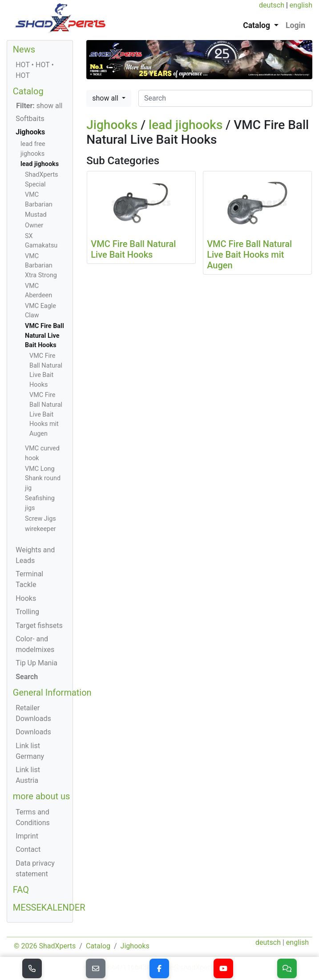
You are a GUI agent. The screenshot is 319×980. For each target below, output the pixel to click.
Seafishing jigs (40, 503)
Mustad (36, 215)
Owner (34, 225)
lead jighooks (186, 125)
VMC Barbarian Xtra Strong (41, 266)
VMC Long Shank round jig (43, 478)
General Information (52, 692)
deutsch (272, 5)
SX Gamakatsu (41, 241)
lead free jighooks (33, 149)
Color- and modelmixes (35, 644)
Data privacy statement (35, 869)
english (301, 5)
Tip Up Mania (36, 663)
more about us (42, 796)
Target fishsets (39, 626)
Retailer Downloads (33, 713)
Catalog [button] (257, 25)
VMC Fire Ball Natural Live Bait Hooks (44, 336)
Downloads (33, 732)
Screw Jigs (40, 519)
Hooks (26, 598)
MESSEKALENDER (49, 907)
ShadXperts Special (42, 180)
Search (27, 677)
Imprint (27, 836)
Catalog (28, 91)
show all (106, 98)
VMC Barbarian (39, 200)
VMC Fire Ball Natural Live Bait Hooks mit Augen (46, 414)
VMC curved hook (42, 453)
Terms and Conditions (33, 817)
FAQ (21, 890)
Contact (28, 849)
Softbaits (30, 119)
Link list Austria (28, 775)
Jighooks (112, 125)
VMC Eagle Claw (40, 311)
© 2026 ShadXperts (45, 946)
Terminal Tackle (29, 579)
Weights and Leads (35, 555)
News (24, 49)
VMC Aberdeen (38, 291)
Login (295, 25)
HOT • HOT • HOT (35, 70)
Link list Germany (30, 751)
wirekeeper (40, 529)
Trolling (27, 612)
